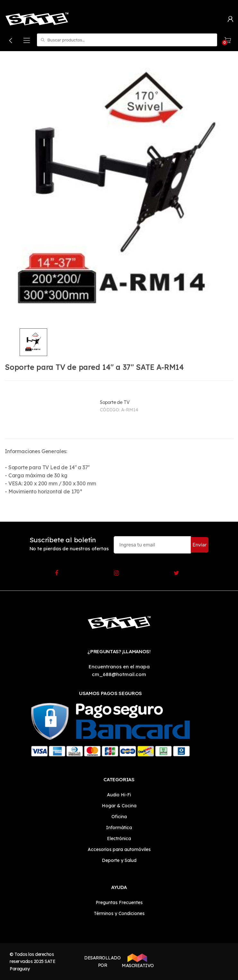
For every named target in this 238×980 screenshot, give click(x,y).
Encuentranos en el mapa (119, 667)
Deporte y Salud (119, 860)
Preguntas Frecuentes (119, 902)
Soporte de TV (115, 402)
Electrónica (119, 838)
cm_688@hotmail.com (119, 674)
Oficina (119, 817)
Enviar (200, 545)
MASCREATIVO (137, 961)
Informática (119, 828)
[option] (119, 192)
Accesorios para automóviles (119, 849)
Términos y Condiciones (119, 913)
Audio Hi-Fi (119, 795)
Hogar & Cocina (119, 806)
